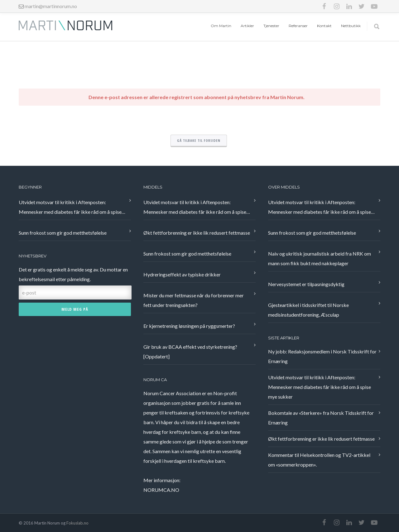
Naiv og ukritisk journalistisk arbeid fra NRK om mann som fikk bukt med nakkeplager (320, 258)
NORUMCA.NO (161, 490)
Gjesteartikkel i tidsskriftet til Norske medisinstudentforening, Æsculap (308, 310)
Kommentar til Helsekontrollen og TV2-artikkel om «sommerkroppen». (319, 460)
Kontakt (324, 26)
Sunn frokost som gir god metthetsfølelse (63, 233)
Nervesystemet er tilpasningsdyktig (306, 284)
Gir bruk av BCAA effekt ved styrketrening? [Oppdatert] (190, 352)
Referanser (298, 26)
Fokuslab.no (77, 523)
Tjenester (271, 26)
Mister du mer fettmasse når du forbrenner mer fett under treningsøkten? (194, 300)
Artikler (247, 26)
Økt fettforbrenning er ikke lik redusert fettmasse (197, 233)
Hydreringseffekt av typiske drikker (182, 274)
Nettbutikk (351, 26)
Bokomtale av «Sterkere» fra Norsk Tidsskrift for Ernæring (321, 418)
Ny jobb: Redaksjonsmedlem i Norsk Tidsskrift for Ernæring (322, 356)
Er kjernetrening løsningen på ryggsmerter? (189, 326)
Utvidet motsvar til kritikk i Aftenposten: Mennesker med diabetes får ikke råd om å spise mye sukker (70, 208)
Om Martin (221, 26)
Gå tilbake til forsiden (199, 140)
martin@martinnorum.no (51, 6)
